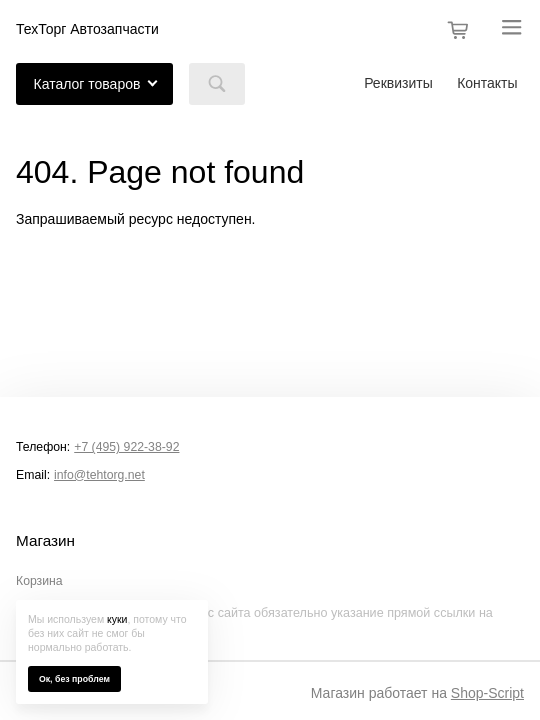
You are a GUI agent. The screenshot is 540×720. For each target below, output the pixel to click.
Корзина (39, 581)
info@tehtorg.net (99, 475)
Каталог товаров (87, 84)
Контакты (487, 83)
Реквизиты (398, 83)
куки (117, 619)
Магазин (45, 541)
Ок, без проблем (74, 679)
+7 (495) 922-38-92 (126, 447)
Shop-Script (487, 693)
